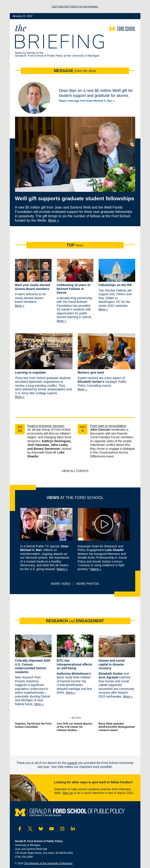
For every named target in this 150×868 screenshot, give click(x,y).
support (72, 763)
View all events (75, 471)
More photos (88, 584)
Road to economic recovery (46, 426)
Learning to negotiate (30, 372)
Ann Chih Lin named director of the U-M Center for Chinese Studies (75, 727)
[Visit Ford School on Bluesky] (41, 829)
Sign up (68, 793)
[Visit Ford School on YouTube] (51, 829)
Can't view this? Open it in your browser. (75, 7)
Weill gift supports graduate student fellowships (75, 198)
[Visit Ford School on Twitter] (30, 829)
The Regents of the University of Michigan (48, 863)
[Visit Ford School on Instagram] (62, 829)
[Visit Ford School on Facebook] (20, 829)
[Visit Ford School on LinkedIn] (73, 829)
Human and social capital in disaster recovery (112, 664)
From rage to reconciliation (108, 426)
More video (61, 584)
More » (54, 220)
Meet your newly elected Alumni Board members (33, 287)
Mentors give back (91, 372)
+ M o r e (75, 718)
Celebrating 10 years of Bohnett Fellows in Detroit (74, 289)
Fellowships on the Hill (115, 285)
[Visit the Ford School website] (122, 29)
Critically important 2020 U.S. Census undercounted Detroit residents (33, 666)
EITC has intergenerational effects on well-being (75, 664)
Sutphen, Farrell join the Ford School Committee (33, 725)
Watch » (62, 569)
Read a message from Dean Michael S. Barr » (87, 101)
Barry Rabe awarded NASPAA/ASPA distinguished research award (117, 727)
